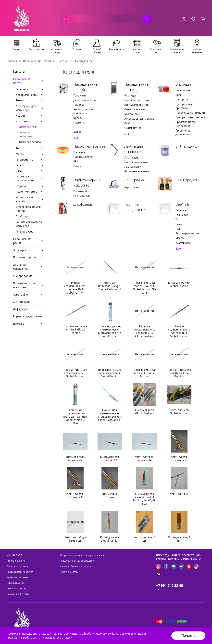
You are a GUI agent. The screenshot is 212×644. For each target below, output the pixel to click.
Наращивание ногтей (37, 61)
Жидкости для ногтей (25, 199)
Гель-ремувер (25, 232)
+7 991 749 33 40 (170, 585)
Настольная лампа (136, 162)
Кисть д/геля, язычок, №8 (179, 458)
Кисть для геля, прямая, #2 (75, 458)
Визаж (77, 166)
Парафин (79, 152)
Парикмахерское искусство (87, 182)
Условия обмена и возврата (75, 566)
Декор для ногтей (85, 100)
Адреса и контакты (17, 577)
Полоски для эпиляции (190, 113)
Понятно (188, 636)
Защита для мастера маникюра (29, 224)
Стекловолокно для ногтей (28, 209)
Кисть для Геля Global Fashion (179, 412)
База (19, 171)
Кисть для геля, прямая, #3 (110, 458)
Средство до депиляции (183, 132)
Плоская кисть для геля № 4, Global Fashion (144, 373)
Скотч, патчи (133, 128)
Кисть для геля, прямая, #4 (144, 458)
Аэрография (135, 180)
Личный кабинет (16, 561)
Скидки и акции (15, 583)
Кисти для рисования (25, 134)
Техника (79, 105)
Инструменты (25, 160)
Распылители (82, 196)
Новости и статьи (16, 588)
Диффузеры (83, 204)
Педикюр (22, 186)
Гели (178, 229)
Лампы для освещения (134, 149)
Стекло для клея (135, 109)
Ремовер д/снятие (187, 233)
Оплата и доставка (17, 566)
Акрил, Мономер (26, 192)
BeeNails (183, 204)
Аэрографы (131, 187)
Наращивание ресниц (136, 87)
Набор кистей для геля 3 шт (75, 539)
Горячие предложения (136, 207)
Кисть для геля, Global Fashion (110, 539)
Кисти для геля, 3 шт (144, 539)
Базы (179, 224)
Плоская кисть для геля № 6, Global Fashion (75, 330)
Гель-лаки (80, 95)
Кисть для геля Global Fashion (144, 412)
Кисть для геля (179, 494)
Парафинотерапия (89, 146)
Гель (19, 165)
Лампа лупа (132, 157)
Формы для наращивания (25, 178)
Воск (178, 95)
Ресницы (130, 95)
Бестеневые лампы (137, 171)
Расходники (183, 243)
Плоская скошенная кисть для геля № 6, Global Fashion (144, 331)
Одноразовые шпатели (190, 117)
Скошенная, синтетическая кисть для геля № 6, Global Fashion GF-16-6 (75, 417)
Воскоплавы (183, 90)
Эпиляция (184, 84)
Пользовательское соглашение (77, 561)
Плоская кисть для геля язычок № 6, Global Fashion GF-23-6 (144, 288)
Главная (12, 61)
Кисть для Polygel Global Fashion (179, 284)
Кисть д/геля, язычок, (110, 495)
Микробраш (132, 114)
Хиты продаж (187, 180)
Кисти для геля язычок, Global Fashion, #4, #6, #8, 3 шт (144, 499)
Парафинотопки (84, 157)
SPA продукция (188, 146)
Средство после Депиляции (186, 124)
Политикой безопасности (89, 638)
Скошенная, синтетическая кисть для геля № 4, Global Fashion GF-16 (110, 417)
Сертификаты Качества (20, 572)
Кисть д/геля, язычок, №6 (75, 495)
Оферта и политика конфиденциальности (83, 555)
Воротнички (81, 191)
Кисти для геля (28, 127)
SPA (76, 161)
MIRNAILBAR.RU (15, 555)
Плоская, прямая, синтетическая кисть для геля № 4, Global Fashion (110, 331)
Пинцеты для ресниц (138, 100)
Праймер (22, 216)
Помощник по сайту (18, 594)
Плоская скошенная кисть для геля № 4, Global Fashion (179, 331)
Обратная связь (69, 572)
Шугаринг (182, 99)
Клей (127, 123)
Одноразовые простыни (184, 106)
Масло (77, 132)
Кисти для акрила (30, 142)
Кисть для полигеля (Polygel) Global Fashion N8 (110, 286)
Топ (76, 127)
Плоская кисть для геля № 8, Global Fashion (179, 373)
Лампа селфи (133, 167)
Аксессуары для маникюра (83, 111)
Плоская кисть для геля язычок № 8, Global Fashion (75, 373)
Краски (78, 118)
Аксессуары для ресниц (139, 119)
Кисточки (63, 61)
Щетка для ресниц (136, 105)
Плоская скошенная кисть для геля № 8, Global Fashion (75, 288)
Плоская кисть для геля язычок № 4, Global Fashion (110, 373)
